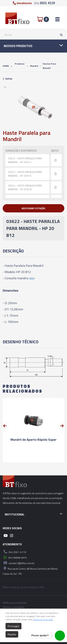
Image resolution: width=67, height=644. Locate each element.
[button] (33, 208)
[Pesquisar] (60, 35)
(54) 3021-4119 (14, 552)
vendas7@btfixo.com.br (19, 563)
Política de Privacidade (43, 619)
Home (6, 66)
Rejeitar (12, 634)
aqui (32, 278)
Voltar (8, 79)
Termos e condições (13, 607)
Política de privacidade (15, 603)
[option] (5, 87)
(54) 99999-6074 (15, 557)
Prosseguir (13, 626)
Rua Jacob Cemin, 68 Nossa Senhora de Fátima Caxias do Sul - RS (30, 571)
